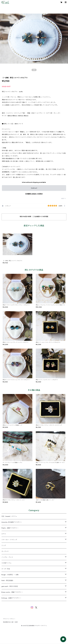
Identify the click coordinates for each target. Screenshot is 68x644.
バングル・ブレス (7, 557)
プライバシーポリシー (9, 619)
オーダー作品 (6, 569)
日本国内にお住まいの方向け (34, 194)
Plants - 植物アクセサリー (10, 528)
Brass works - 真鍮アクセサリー (12, 592)
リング (4, 545)
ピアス (4, 534)
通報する (64, 198)
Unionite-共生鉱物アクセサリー (12, 522)
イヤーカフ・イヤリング (9, 540)
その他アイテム (7, 563)
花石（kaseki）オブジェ (9, 516)
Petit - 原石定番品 (7, 580)
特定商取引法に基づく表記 (10, 622)
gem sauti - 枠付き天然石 (10, 586)
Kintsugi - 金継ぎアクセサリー (11, 598)
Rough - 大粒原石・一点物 (10, 575)
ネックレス (5, 551)
